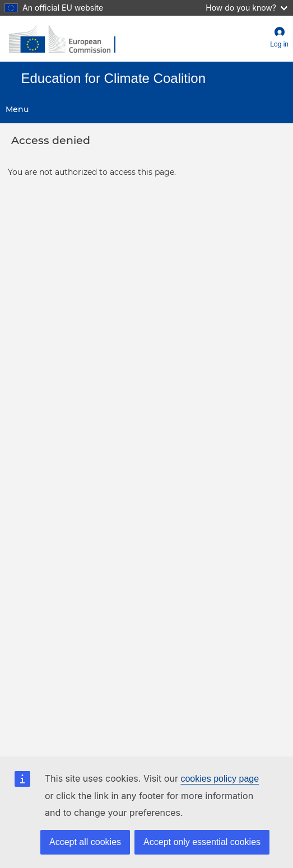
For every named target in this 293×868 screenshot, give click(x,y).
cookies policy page (220, 779)
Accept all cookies (85, 842)
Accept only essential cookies (202, 842)
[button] (279, 39)
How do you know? (247, 8)
